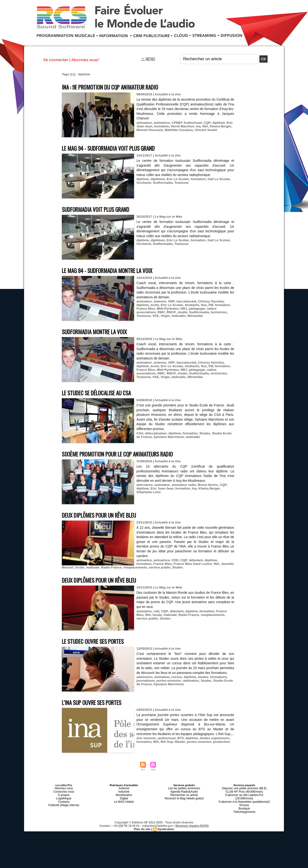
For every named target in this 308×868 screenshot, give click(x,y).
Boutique (244, 803)
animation (144, 560)
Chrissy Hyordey (208, 301)
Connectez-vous (64, 791)
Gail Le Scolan (216, 179)
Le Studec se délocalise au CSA (101, 393)
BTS (179, 743)
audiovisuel (166, 743)
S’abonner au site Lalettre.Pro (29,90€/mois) (244, 794)
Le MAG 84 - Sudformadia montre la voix (112, 270)
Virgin (164, 316)
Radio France (97, 567)
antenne (159, 301)
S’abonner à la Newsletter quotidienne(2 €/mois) (244, 798)
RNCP (170, 312)
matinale (79, 567)
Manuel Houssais (149, 130)
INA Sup (166, 747)
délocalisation (155, 433)
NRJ (182, 309)
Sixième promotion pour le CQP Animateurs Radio (124, 454)
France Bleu (145, 309)
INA (203, 126)
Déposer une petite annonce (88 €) (244, 788)
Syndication (166, 822)
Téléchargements (244, 805)
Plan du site (142, 822)
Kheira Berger (218, 126)
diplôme (215, 123)
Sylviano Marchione (163, 437)
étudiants (190, 305)
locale (66, 567)
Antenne (124, 788)
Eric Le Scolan (176, 179)
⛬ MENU (148, 59)
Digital (124, 797)
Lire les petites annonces (184, 788)
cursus (175, 682)
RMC (160, 312)
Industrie (124, 791)
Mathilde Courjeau (177, 130)
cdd (156, 611)
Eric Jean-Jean (161, 488)
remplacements (120, 567)
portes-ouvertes (167, 685)
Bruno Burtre (205, 485)
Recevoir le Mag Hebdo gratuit (184, 797)
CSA (140, 433)
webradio (177, 316)
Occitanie (144, 183)
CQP (204, 123)
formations (216, 682)
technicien (216, 312)
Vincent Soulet (203, 130)
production (218, 747)
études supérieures (212, 743)
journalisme (145, 685)
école (154, 305)
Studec (202, 433)
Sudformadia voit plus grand (99, 209)
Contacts (64, 800)
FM (209, 305)
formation (161, 126)
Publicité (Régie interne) (64, 803)
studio (181, 312)
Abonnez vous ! (85, 60)
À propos (64, 794)
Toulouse (180, 183)
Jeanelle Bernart (214, 564)
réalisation (189, 685)
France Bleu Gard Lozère (175, 564)
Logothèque (64, 797)
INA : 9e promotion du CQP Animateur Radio (115, 87)
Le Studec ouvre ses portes (97, 641)
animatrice (161, 123)
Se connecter (56, 60)
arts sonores (146, 743)
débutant (194, 560)
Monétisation (124, 794)
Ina (196, 126)
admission (144, 682)
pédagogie (195, 309)
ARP (170, 301)
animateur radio (182, 485)
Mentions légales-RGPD (192, 819)
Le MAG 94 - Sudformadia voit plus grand (114, 148)
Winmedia (193, 316)
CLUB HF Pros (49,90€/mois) (244, 791)
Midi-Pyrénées (167, 309)
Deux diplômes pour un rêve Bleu (104, 515)
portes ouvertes (197, 747)
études (201, 682)
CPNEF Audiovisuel (185, 123)
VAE (155, 316)
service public (144, 567)
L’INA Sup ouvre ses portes (96, 702)
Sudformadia (162, 183)
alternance (144, 485)
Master (178, 747)
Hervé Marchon (181, 126)
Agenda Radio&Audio (184, 791)
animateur (144, 123)
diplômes (157, 179)
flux (202, 305)
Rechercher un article (184, 794)
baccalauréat (184, 301)
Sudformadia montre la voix (98, 331)
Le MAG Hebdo (124, 800)
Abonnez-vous (64, 788)
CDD (174, 560)
